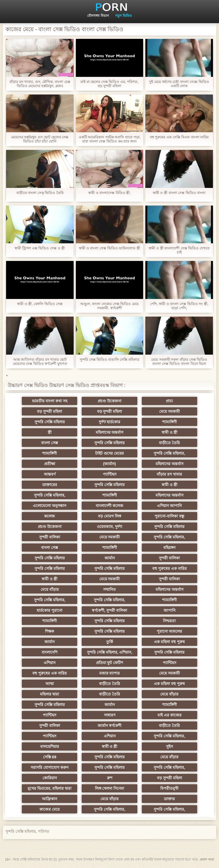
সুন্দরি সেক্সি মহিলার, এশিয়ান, (109, 652)
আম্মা (55, 684)
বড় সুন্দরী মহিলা (56, 411)
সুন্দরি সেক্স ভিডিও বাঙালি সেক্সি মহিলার (109, 359)
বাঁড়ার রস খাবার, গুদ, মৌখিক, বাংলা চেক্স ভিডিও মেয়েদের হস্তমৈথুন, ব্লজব (40, 84)
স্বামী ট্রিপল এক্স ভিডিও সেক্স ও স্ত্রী (40, 248)
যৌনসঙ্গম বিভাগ (98, 16)
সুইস (163, 746)
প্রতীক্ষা (55, 464)
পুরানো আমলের (164, 631)
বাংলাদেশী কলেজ (109, 506)
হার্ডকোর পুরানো (56, 610)
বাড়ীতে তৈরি (164, 443)
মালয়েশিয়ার (55, 746)
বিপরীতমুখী (164, 788)
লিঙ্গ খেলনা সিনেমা (110, 788)
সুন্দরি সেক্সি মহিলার (55, 422)
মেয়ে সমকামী (163, 411)
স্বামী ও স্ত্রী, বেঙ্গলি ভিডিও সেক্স (40, 304)
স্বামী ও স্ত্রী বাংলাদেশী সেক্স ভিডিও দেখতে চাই (179, 250)
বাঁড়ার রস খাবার (164, 474)
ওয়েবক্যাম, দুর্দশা (109, 527)
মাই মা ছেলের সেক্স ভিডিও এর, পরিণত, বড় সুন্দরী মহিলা (109, 84)
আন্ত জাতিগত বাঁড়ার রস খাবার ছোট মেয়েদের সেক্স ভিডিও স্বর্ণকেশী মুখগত (40, 362)
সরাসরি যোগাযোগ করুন (56, 767)
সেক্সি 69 (55, 757)
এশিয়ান (56, 663)
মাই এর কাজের (164, 715)
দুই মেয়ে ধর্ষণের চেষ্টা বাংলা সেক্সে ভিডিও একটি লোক (179, 84)
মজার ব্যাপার (110, 673)
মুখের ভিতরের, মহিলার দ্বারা (56, 788)
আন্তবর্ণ (55, 474)
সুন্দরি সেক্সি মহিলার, (164, 453)
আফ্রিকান (56, 799)
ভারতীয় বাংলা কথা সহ (55, 401)
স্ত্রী (55, 432)
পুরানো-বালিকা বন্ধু (164, 516)
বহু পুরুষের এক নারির (164, 568)
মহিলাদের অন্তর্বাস (110, 432)
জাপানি (163, 610)
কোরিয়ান (55, 778)
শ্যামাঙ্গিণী (163, 422)
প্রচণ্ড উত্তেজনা (109, 401)
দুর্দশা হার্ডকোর (110, 422)
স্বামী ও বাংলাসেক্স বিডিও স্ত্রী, (109, 193)
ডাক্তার (164, 799)
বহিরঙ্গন (164, 548)
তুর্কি (110, 642)
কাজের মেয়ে (56, 809)
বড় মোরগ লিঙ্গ (109, 516)
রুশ (110, 778)
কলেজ (56, 516)
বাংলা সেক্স (56, 443)
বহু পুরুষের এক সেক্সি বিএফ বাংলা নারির (179, 137)
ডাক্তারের (55, 485)
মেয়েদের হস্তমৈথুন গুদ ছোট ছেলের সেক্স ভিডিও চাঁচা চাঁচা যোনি (40, 139)
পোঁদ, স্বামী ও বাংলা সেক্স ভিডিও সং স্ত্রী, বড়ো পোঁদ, (179, 306)
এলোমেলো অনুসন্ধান (56, 506)
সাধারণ (110, 715)
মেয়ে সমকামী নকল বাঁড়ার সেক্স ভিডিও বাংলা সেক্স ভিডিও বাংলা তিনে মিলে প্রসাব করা (179, 362)
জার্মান (110, 558)
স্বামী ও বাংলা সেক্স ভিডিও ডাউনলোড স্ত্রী (109, 248)
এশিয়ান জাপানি (164, 506)
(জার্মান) (109, 464)
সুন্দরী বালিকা (55, 537)
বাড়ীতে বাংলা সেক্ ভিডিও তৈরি (40, 193)
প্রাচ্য (164, 401)
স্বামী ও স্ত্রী (164, 432)
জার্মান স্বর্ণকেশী (109, 726)
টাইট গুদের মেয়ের (109, 453)
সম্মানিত (109, 589)
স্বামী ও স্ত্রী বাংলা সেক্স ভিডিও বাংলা (179, 193)
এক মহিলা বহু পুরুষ (164, 642)
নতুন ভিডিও (123, 16)
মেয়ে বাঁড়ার (55, 589)
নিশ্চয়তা (164, 621)
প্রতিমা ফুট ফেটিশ (110, 663)
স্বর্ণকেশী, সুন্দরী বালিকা (110, 610)
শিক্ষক (56, 631)
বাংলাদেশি (56, 652)
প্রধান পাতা (207, 859)
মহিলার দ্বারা (56, 694)
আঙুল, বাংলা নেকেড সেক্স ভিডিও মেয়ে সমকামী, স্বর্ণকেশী (109, 306)
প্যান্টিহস (110, 474)
